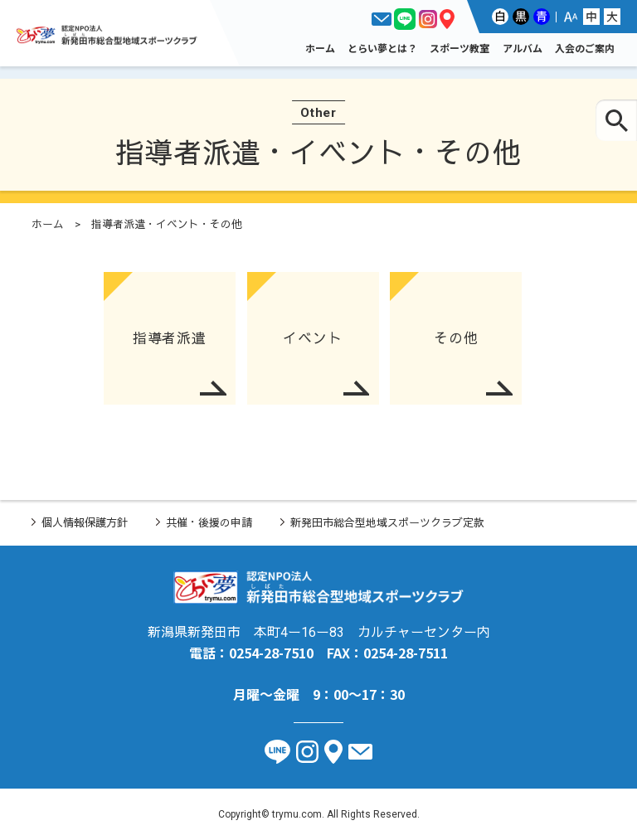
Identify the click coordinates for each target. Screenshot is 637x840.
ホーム (320, 48)
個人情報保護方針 (85, 523)
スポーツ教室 (460, 48)
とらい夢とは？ (382, 48)
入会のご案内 (585, 48)
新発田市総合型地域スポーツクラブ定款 (387, 523)
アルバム (523, 48)
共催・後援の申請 (209, 523)
